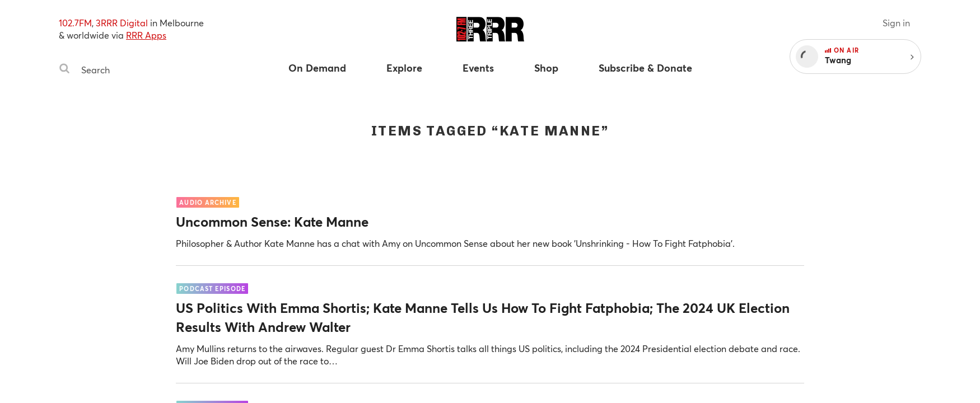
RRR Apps (146, 35)
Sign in (896, 23)
